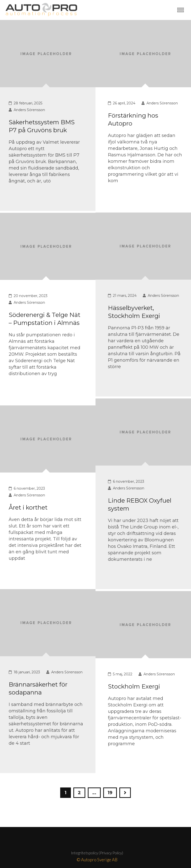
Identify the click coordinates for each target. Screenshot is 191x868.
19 (110, 793)
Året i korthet (28, 507)
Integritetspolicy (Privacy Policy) (97, 853)
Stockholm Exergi (134, 686)
